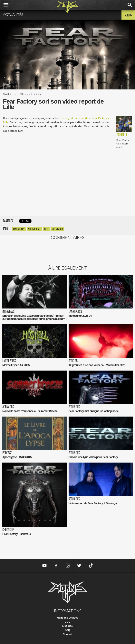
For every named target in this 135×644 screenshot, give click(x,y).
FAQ (67, 630)
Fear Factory (19, 229)
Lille (46, 229)
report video (57, 229)
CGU (67, 622)
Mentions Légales (67, 618)
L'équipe (67, 626)
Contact (67, 634)
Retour (128, 15)
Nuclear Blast (34, 229)
